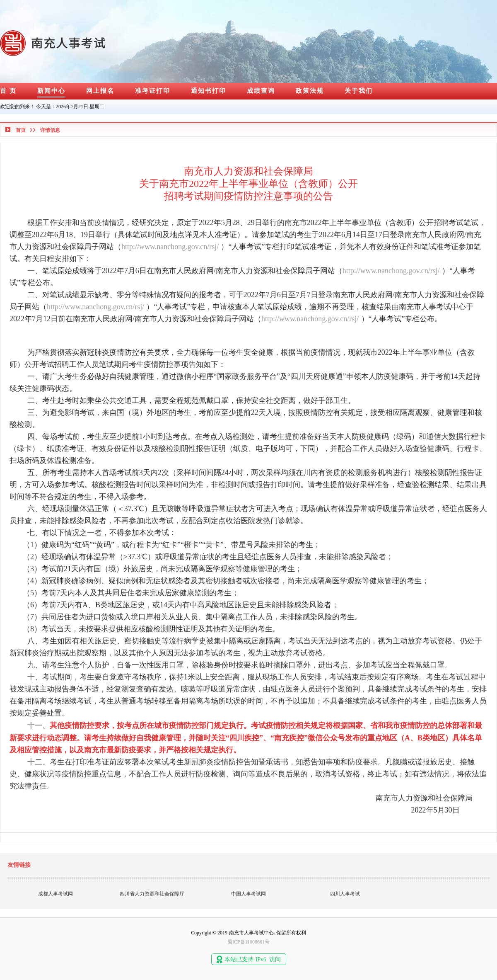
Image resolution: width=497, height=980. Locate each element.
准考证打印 (153, 91)
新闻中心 (51, 91)
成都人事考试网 (55, 894)
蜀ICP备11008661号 (248, 942)
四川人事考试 (345, 894)
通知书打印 (209, 91)
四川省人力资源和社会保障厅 (152, 894)
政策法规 (310, 91)
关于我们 (359, 91)
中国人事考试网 (248, 894)
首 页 (8, 91)
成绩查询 (261, 91)
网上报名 (100, 91)
